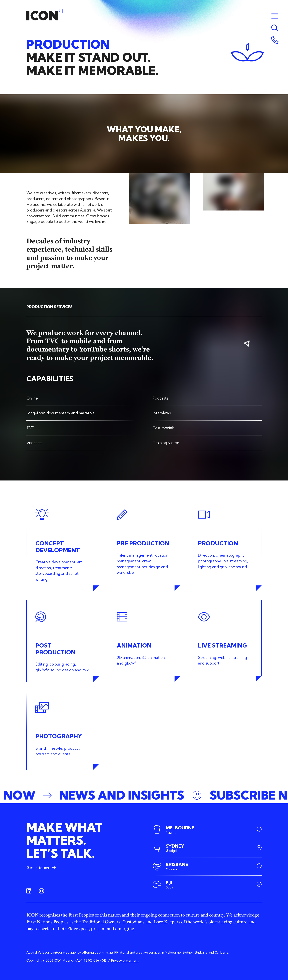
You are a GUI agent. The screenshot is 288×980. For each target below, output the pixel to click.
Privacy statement (125, 960)
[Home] (45, 15)
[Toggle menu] (275, 28)
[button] (144, 795)
